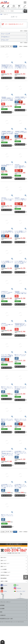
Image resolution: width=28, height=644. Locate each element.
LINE (16, 585)
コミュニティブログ (19, 591)
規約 (1, 612)
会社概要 (2, 609)
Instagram (17, 588)
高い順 (11, 46)
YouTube (4, 591)
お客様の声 (3, 615)
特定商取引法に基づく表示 (7, 619)
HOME (1, 14)
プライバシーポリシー (5, 602)
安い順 (7, 46)
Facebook (4, 585)
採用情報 (2, 605)
